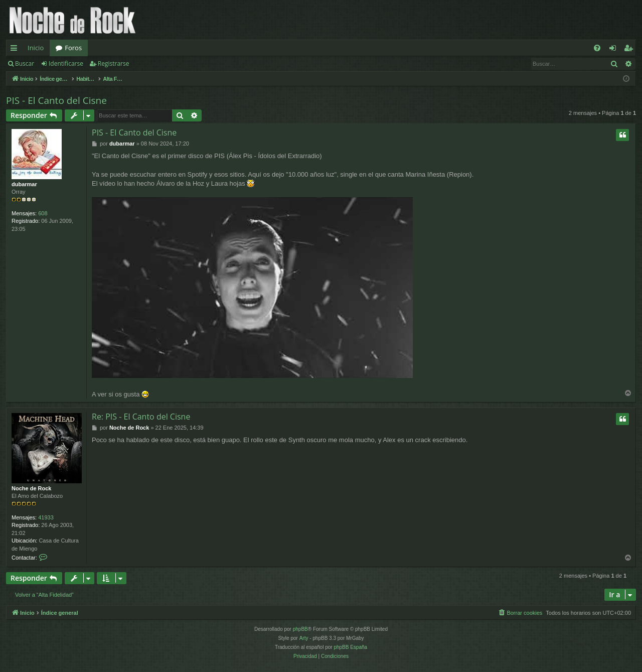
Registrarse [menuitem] (630, 50)
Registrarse (114, 63)
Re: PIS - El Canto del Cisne (141, 417)
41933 (46, 517)
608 (43, 213)
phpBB (300, 629)
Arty (304, 638)
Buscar (25, 63)
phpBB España (350, 647)
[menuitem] (597, 48)
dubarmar (24, 184)
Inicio (36, 48)
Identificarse (66, 63)
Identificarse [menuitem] (615, 50)
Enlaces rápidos (16, 50)
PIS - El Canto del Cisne (56, 100)
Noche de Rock (31, 488)
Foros (73, 48)
